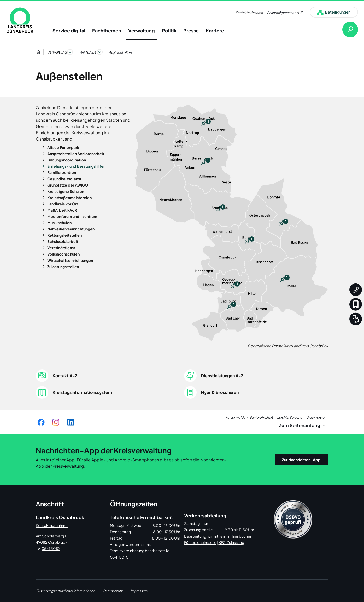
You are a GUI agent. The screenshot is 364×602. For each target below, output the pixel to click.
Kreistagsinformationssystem (82, 392)
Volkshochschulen (63, 254)
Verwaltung (142, 30)
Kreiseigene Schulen (65, 191)
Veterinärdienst (61, 248)
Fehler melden (236, 417)
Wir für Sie (88, 52)
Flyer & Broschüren (220, 392)
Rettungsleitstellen (64, 235)
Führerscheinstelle (200, 542)
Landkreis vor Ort (62, 204)
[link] (20, 20)
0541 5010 (51, 548)
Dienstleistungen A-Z (222, 376)
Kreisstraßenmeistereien (69, 198)
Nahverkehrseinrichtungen (71, 229)
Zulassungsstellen (63, 267)
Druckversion (316, 417)
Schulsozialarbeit (62, 241)
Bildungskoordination (66, 160)
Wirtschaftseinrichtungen (70, 260)
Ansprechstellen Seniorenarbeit (75, 154)
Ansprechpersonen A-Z (285, 13)
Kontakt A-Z (65, 376)
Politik (169, 30)
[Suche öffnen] (346, 30)
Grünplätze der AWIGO (67, 185)
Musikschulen (59, 223)
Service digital (69, 30)
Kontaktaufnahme (249, 13)
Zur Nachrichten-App (301, 460)
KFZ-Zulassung (231, 542)
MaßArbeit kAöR (62, 210)
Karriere (215, 30)
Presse (191, 30)
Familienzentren (61, 172)
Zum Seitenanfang (303, 425)
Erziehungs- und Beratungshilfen (76, 166)
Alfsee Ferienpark (63, 147)
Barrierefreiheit (261, 417)
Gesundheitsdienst (64, 179)
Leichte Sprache (290, 417)
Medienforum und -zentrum (72, 216)
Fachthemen (107, 30)
